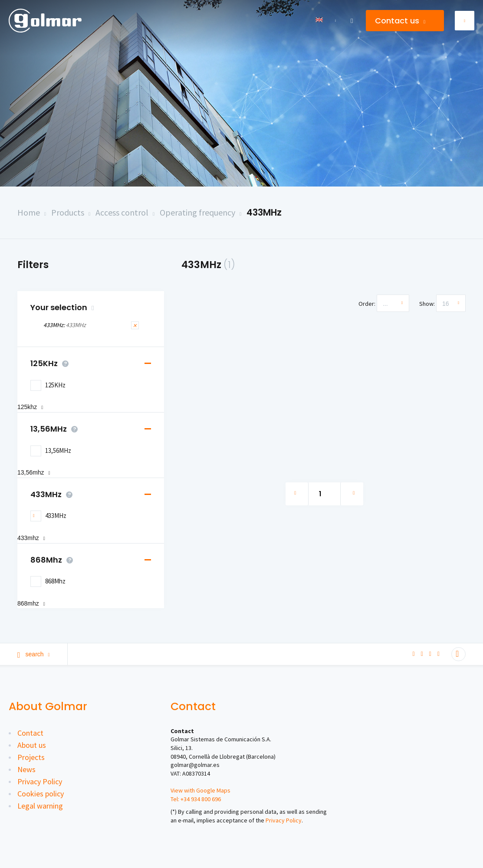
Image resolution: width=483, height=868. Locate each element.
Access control (122, 212)
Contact (30, 733)
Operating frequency (197, 212)
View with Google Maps (200, 790)
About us (32, 745)
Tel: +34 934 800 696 (196, 799)
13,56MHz (56, 429)
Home (29, 212)
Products (68, 212)
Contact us (400, 21)
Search (34, 654)
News (26, 769)
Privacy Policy (40, 781)
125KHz (52, 364)
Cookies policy (41, 794)
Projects (31, 757)
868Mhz (54, 560)
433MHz (264, 212)
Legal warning (40, 806)
